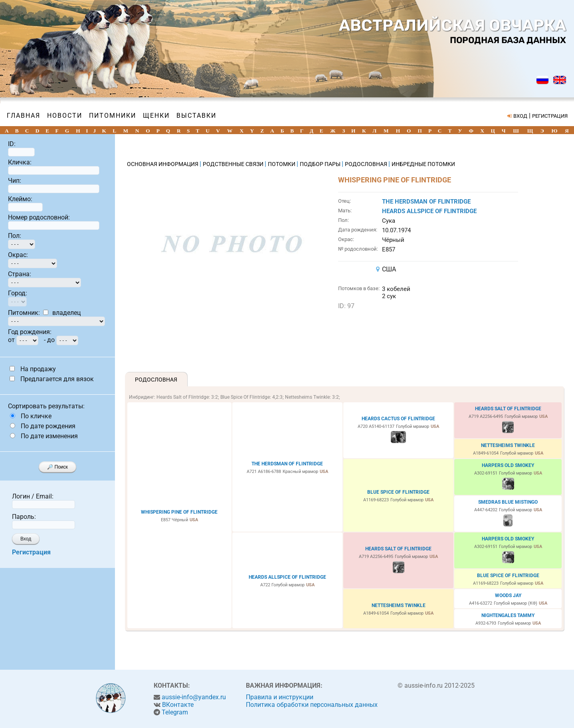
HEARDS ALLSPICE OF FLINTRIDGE (429, 211)
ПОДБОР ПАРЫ (321, 164)
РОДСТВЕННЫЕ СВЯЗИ (234, 164)
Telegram (175, 712)
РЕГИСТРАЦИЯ (550, 116)
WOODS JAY (508, 595)
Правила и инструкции (280, 697)
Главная (24, 116)
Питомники (113, 116)
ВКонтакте (178, 705)
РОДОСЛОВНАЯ (367, 164)
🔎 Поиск (57, 467)
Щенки (156, 116)
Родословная (156, 380)
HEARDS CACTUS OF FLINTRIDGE (398, 419)
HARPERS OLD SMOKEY (508, 465)
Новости (65, 116)
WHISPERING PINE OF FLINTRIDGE (179, 512)
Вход (26, 539)
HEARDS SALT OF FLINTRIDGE (508, 409)
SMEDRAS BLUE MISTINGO (508, 502)
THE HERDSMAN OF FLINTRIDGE (426, 202)
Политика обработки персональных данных (312, 705)
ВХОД (520, 116)
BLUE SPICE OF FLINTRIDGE (398, 492)
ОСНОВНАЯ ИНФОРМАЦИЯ (163, 164)
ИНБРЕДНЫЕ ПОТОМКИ (423, 164)
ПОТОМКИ (282, 164)
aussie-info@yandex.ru (194, 697)
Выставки (196, 116)
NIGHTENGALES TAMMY (508, 615)
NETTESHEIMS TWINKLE (508, 445)
